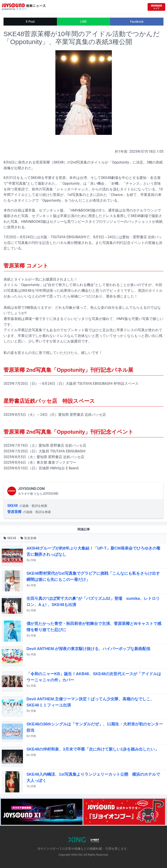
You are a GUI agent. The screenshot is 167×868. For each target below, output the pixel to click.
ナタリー (21, 9)
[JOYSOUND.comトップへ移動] (156, 7)
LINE (83, 22)
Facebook (137, 22)
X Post (30, 22)
